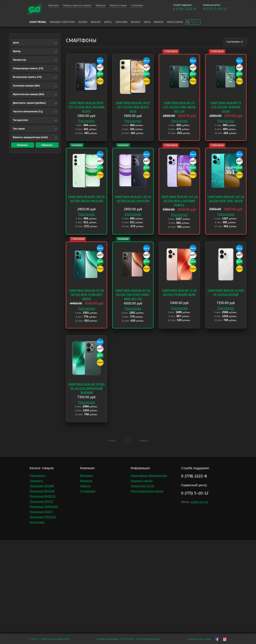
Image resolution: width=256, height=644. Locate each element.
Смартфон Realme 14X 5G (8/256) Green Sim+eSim (86, 199)
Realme (96, 22)
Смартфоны (38, 22)
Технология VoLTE (142, 486)
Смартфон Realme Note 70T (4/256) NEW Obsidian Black (86, 107)
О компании (88, 491)
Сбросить (47, 145)
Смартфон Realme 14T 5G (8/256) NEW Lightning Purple (179, 201)
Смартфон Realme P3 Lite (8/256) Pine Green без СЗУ (179, 107)
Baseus (136, 22)
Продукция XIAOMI (42, 486)
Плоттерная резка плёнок (147, 491)
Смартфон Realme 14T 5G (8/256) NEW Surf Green (226, 199)
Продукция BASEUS (43, 496)
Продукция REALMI (42, 491)
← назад (110, 440)
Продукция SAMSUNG (44, 507)
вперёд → (145, 440)
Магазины (86, 476)
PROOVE (159, 22)
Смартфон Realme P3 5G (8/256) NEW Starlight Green (86, 295)
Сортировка (235, 42)
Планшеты (37, 481)
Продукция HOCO (41, 512)
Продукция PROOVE (43, 517)
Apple (108, 22)
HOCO (147, 22)
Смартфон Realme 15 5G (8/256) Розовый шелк (179, 293)
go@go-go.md (199, 502)
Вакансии (86, 481)
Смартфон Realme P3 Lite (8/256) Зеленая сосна (226, 107)
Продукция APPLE (41, 501)
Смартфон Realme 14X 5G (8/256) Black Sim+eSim (133, 199)
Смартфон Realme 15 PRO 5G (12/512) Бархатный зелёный (86, 389)
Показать (23, 145)
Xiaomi (83, 22)
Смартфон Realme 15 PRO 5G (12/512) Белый (226, 293)
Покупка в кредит (142, 481)
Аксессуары (175, 22)
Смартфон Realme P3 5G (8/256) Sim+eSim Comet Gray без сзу (133, 295)
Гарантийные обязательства (149, 476)
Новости (85, 486)
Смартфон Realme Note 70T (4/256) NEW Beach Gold (133, 107)
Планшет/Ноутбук (62, 22)
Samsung (121, 22)
